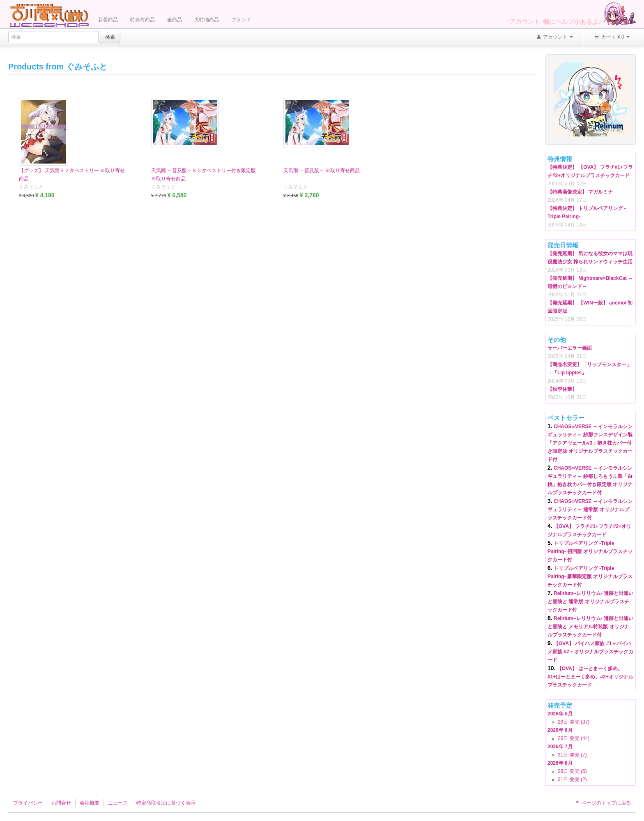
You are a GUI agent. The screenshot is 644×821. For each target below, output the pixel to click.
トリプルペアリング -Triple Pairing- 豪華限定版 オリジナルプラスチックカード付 (590, 577)
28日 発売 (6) (572, 771)
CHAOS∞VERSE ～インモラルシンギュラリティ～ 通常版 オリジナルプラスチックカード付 (590, 510)
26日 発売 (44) (574, 738)
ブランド (241, 20)
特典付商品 (143, 20)
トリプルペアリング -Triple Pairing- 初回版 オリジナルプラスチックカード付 (590, 551)
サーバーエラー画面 (570, 348)
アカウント (554, 37)
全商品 (175, 20)
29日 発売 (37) (574, 722)
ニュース (118, 803)
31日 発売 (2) (572, 779)
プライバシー (28, 803)
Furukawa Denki (49, 15)
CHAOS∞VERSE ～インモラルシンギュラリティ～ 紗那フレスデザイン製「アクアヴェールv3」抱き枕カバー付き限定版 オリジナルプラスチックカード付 (590, 443)
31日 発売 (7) (572, 755)
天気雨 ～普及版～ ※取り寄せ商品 (322, 171)
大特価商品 (207, 20)
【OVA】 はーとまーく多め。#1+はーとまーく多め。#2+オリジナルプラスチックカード (590, 677)
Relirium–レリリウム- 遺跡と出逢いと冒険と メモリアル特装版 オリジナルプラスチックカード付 (590, 627)
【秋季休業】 (562, 389)
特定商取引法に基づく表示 (166, 803)
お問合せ (61, 803)
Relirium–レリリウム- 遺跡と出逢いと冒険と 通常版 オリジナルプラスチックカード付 (590, 602)
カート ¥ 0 (612, 37)
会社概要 (90, 803)
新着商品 (108, 20)
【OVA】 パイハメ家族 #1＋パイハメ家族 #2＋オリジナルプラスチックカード (590, 652)
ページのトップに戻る (603, 803)
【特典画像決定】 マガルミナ (580, 192)
